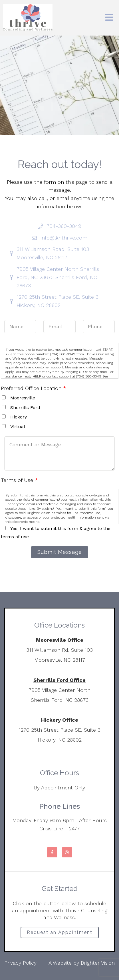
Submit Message (60, 552)
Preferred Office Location (34, 388)
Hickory (19, 417)
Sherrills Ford (25, 408)
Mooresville (23, 398)
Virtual (18, 427)
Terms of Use (19, 480)
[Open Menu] (109, 18)
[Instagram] (67, 852)
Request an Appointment (60, 932)
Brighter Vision (98, 963)
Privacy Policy (20, 963)
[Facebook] (52, 852)
